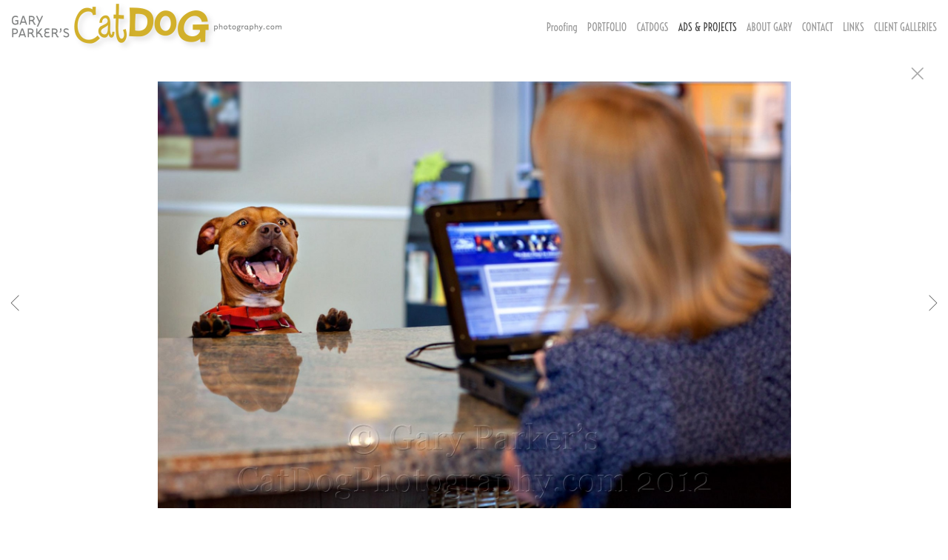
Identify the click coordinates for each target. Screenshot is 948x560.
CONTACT (818, 27)
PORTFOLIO (607, 27)
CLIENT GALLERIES (905, 27)
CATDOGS (652, 27)
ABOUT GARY (770, 27)
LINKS (854, 27)
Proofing (562, 27)
